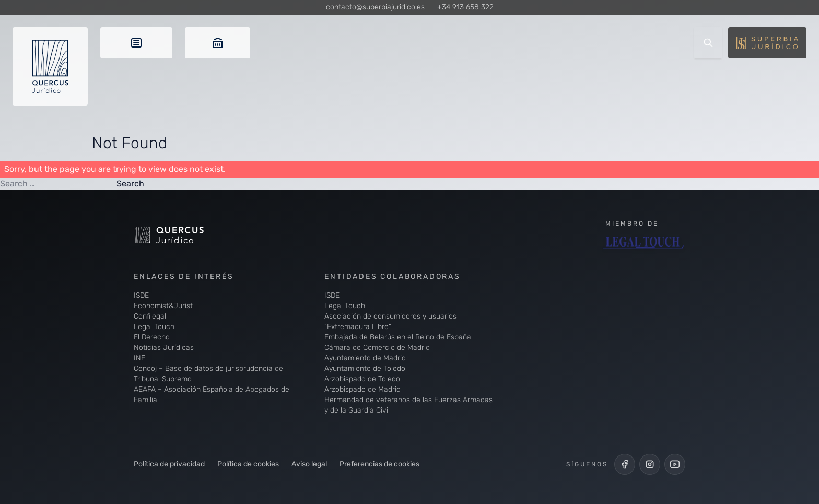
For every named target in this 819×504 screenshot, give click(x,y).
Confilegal (150, 316)
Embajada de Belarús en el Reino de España (398, 337)
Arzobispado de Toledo (362, 379)
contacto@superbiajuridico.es (375, 7)
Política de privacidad (169, 464)
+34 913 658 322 (465, 7)
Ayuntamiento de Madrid (365, 358)
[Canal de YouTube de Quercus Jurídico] (675, 464)
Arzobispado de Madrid (362, 389)
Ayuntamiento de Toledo (365, 368)
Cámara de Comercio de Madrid (377, 348)
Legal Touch (154, 327)
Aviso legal (309, 464)
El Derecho (152, 337)
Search (130, 184)
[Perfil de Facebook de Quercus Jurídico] (625, 464)
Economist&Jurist (163, 306)
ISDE (141, 295)
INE (139, 358)
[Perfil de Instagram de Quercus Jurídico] (650, 464)
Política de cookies (248, 464)
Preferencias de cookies (379, 464)
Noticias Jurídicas (164, 348)
